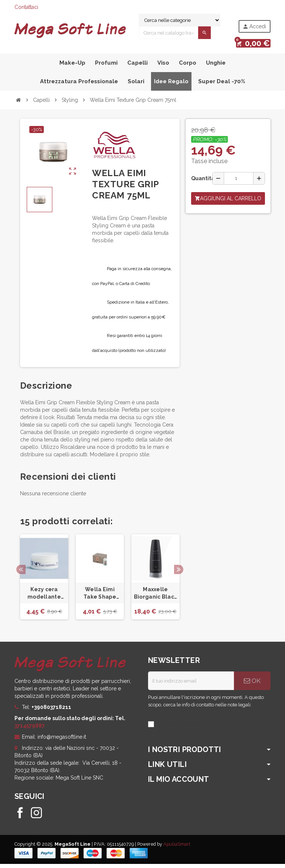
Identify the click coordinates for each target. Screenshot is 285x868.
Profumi (106, 67)
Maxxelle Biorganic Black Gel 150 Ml (155, 598)
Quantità (199, 182)
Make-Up (72, 67)
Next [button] (179, 574)
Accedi (254, 27)
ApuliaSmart (177, 848)
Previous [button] (21, 574)
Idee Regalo (171, 85)
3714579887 (30, 730)
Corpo (188, 67)
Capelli (137, 67)
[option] (44, 581)
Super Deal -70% (222, 85)
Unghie (216, 67)
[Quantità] (239, 182)
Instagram (36, 817)
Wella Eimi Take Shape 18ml (100, 598)
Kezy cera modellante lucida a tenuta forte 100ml (44, 598)
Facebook (20, 817)
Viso (163, 67)
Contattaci (26, 7)
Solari (136, 85)
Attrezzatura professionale (79, 85)
